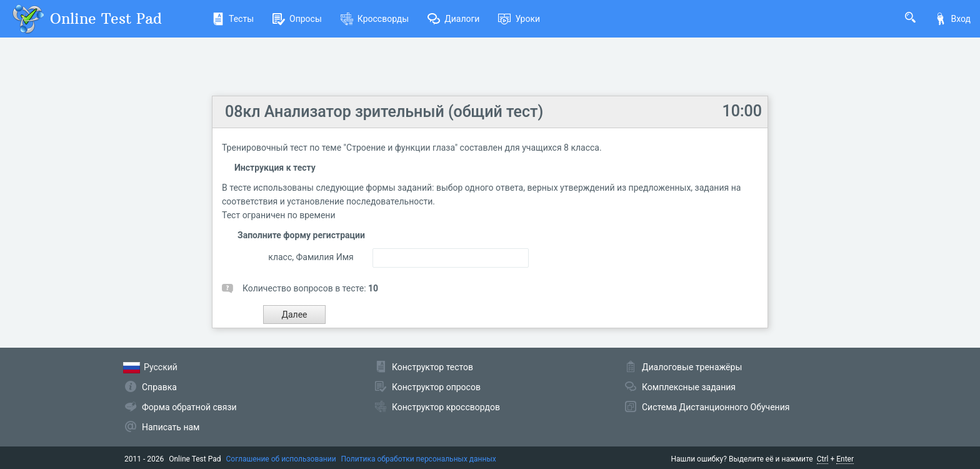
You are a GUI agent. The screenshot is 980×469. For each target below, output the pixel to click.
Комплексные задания (689, 387)
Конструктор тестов (432, 367)
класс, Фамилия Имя (311, 257)
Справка (159, 387)
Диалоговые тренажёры (692, 367)
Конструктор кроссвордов (446, 407)
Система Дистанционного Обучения (716, 407)
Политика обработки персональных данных (419, 459)
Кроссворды (375, 19)
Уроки (519, 19)
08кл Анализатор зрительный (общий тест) (384, 112)
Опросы (297, 19)
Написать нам (171, 427)
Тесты (233, 19)
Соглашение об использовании (281, 459)
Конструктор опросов (436, 387)
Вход (952, 19)
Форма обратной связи (189, 407)
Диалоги (453, 19)
